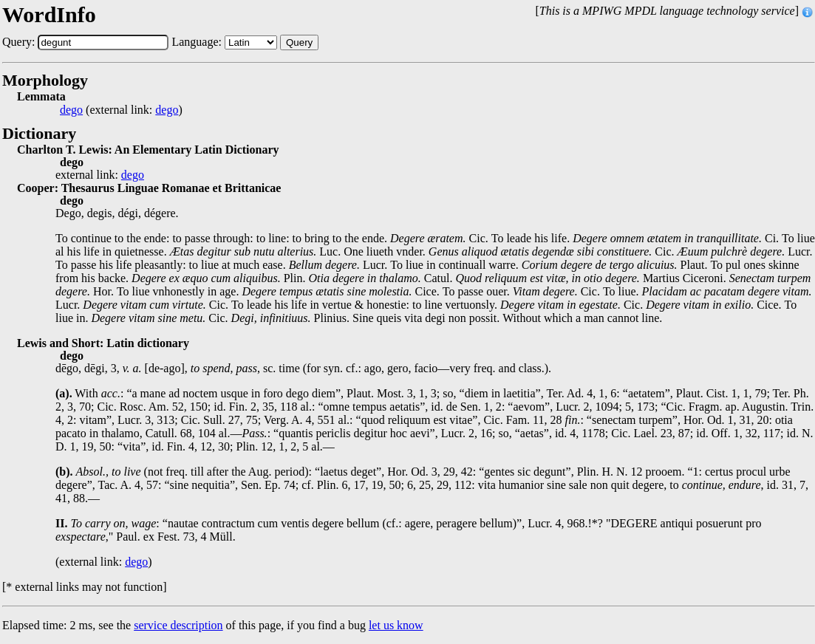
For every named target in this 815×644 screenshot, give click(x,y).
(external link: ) (121, 110)
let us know (396, 625)
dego (71, 110)
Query (299, 42)
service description (178, 625)
